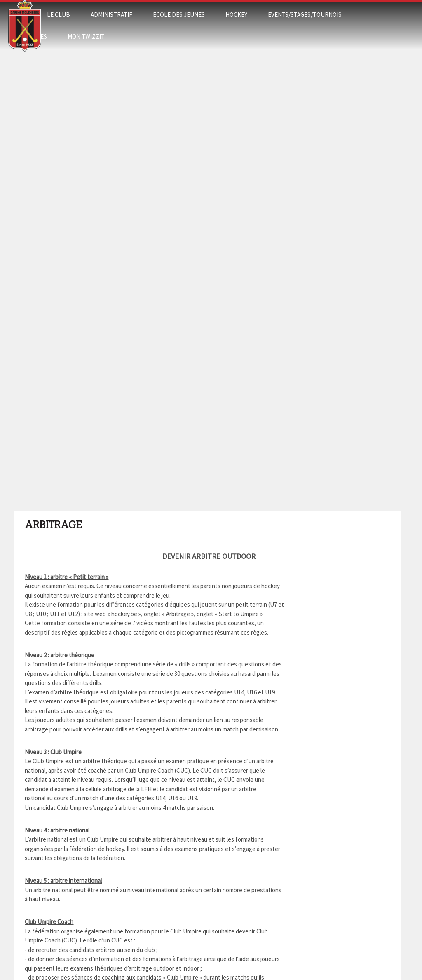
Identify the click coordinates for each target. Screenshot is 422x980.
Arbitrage (53, 525)
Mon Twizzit (86, 36)
